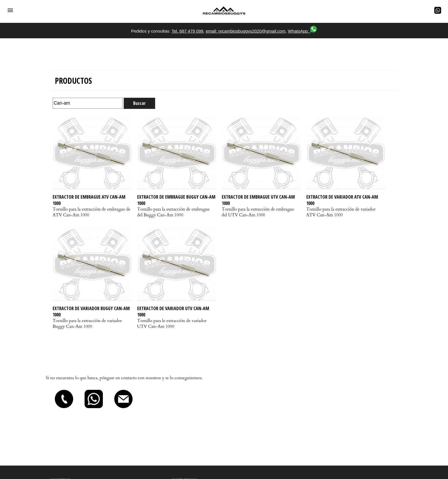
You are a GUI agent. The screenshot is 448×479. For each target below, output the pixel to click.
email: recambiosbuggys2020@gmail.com (246, 31)
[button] (10, 10)
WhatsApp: (303, 31)
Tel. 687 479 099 (187, 31)
